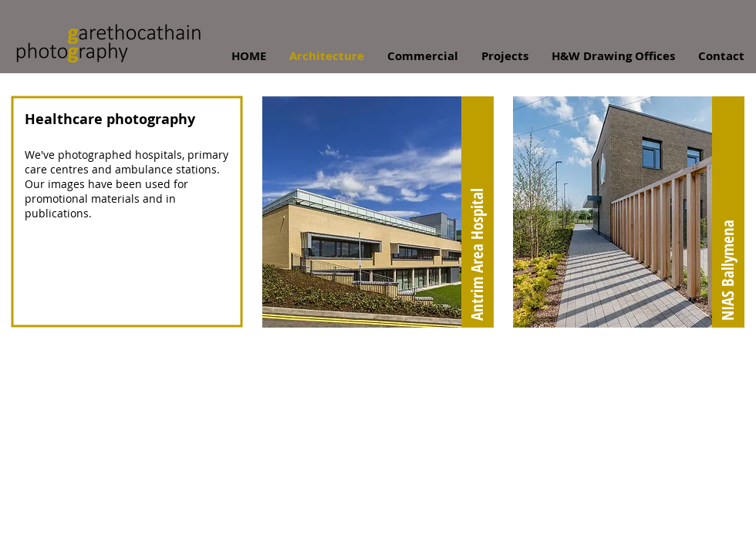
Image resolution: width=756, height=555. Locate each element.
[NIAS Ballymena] (728, 212)
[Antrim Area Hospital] (478, 212)
